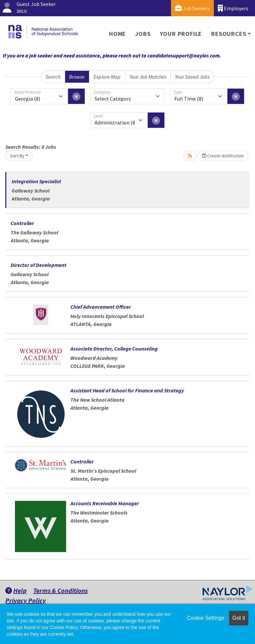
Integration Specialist (36, 181)
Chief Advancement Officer (101, 307)
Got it (239, 618)
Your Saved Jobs (192, 77)
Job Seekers (192, 8)
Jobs (143, 34)
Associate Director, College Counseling (114, 349)
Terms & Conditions (60, 590)
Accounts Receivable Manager (105, 503)
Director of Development (39, 265)
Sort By (17, 156)
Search (53, 77)
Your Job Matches (148, 77)
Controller (22, 223)
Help (16, 590)
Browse (77, 77)
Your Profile (181, 34)
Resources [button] (229, 34)
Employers (233, 8)
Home (117, 34)
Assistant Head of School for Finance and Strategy (127, 390)
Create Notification (223, 156)
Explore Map (107, 77)
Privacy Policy (26, 600)
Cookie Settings (206, 618)
